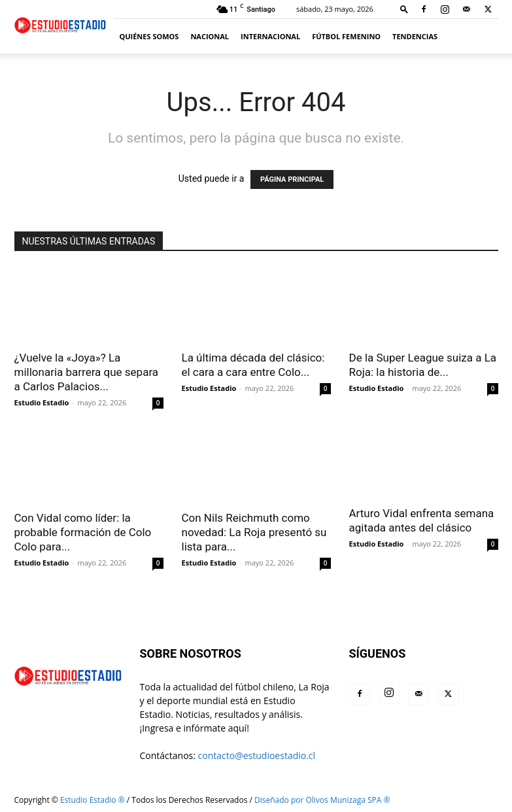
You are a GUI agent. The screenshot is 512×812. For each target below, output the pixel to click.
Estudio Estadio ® (93, 800)
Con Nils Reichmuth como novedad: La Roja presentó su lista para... (254, 532)
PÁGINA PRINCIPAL (292, 179)
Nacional (210, 36)
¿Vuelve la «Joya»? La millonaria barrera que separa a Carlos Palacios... (87, 372)
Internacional (270, 36)
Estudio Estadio (42, 402)
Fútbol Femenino (346, 36)
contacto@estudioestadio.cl (257, 755)
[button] (404, 9)
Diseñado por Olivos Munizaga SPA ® (322, 800)
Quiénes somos (149, 36)
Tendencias (415, 36)
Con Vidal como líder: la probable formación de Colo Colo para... (83, 532)
